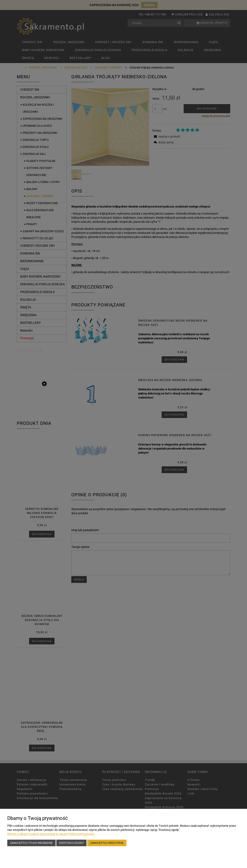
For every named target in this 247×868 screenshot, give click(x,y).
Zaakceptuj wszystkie (107, 843)
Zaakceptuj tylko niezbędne (31, 843)
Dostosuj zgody (72, 843)
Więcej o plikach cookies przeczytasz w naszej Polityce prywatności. (51, 834)
